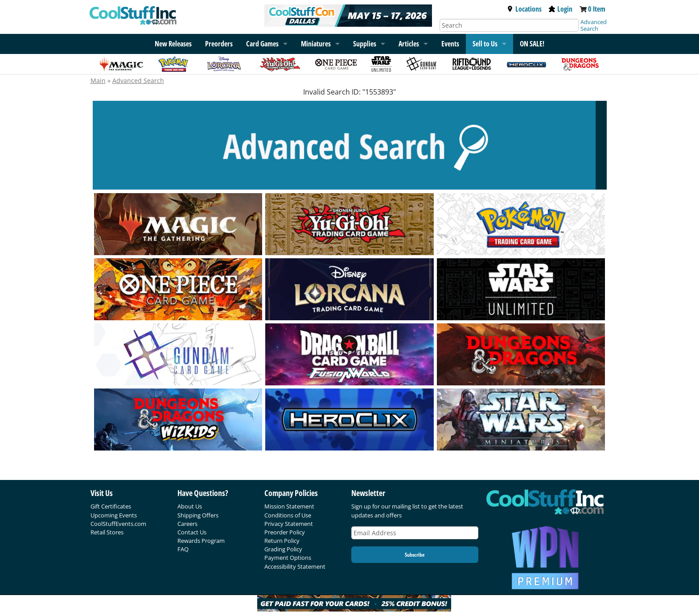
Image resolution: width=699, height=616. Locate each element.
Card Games (262, 44)
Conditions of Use (288, 515)
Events (450, 44)
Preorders (219, 44)
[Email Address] (415, 533)
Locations (524, 9)
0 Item (597, 9)
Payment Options (288, 558)
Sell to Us (485, 44)
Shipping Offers (198, 515)
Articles (409, 44)
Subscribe (415, 555)
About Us (190, 506)
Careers (187, 524)
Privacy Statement (289, 524)
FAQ (183, 549)
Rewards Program (201, 541)
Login (561, 9)
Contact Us (192, 532)
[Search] (509, 25)
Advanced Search (594, 25)
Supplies (365, 44)
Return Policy (282, 541)
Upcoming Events (114, 515)
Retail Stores (107, 532)
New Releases (173, 44)
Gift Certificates (111, 506)
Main (98, 81)
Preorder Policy (285, 532)
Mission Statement (289, 506)
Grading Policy (283, 549)
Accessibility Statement (295, 566)
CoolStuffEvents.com (118, 524)
